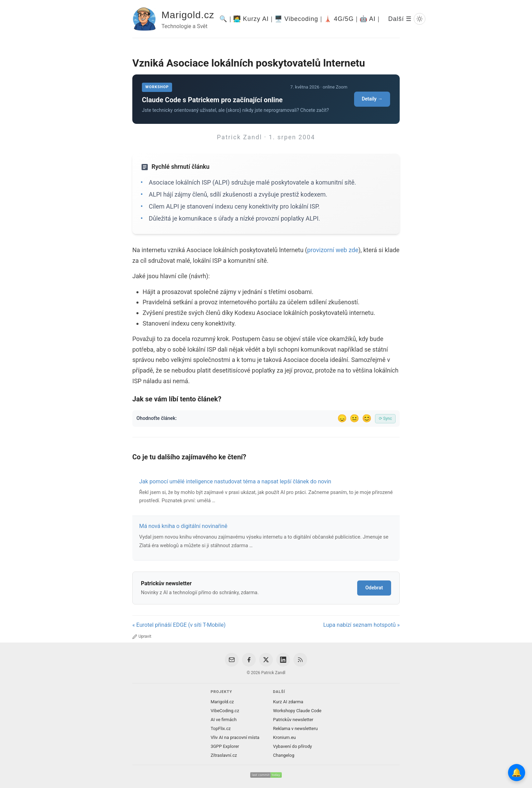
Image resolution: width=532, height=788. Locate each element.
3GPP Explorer (225, 746)
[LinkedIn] (283, 660)
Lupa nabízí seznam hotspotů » (361, 625)
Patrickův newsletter (293, 720)
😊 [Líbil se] (367, 418)
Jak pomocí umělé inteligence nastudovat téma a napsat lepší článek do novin (235, 481)
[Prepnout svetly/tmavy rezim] (420, 19)
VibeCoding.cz (225, 711)
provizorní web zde (333, 250)
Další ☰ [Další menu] (400, 19)
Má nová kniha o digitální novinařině (183, 526)
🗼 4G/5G (339, 19)
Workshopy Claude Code (297, 711)
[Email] (232, 660)
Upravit (142, 636)
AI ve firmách (223, 720)
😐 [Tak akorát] (354, 418)
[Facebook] (249, 660)
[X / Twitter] (266, 660)
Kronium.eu (285, 737)
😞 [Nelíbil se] (342, 418)
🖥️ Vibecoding (297, 19)
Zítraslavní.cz (224, 755)
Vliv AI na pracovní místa (235, 737)
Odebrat (374, 588)
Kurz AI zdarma (288, 702)
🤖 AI (368, 19)
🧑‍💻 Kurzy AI (251, 19)
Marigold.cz (188, 15)
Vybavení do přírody (293, 746)
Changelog (284, 755)
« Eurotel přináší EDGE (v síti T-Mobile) (179, 625)
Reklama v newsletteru (296, 728)
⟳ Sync (385, 419)
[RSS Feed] (300, 660)
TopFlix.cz (220, 728)
